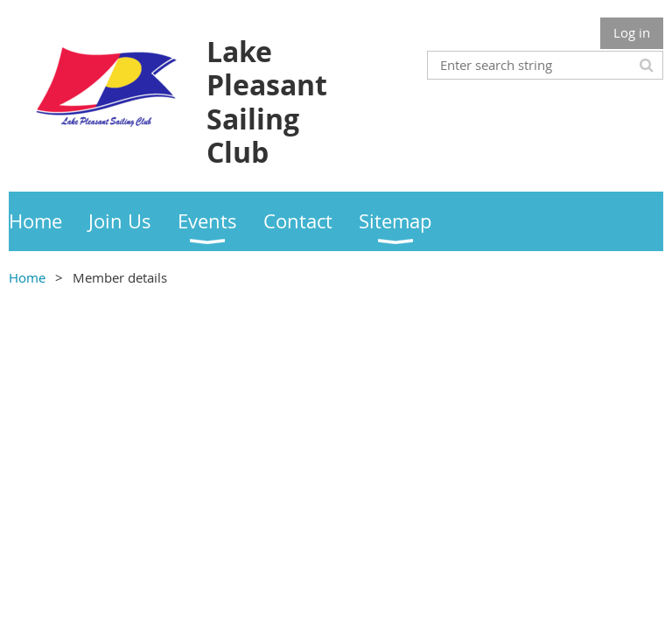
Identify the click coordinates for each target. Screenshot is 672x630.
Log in (632, 32)
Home (27, 277)
